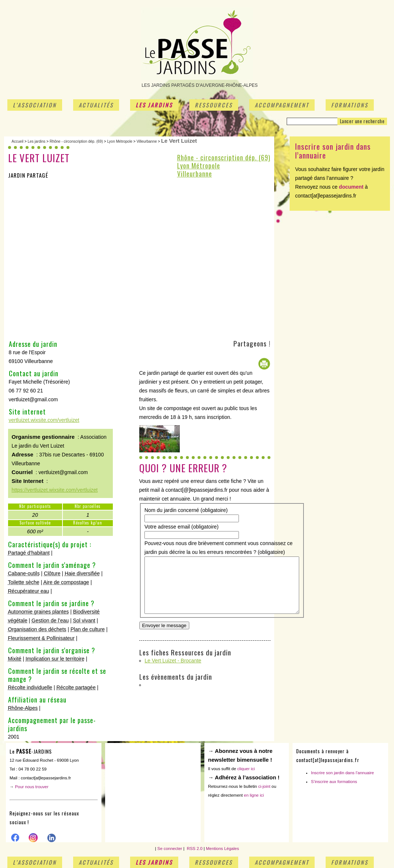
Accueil (18, 141)
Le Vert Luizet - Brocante (173, 664)
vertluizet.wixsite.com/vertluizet (44, 420)
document (351, 187)
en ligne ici (254, 795)
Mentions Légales (222, 849)
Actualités (96, 105)
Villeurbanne (146, 141)
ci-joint (264, 786)
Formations (350, 105)
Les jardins (154, 105)
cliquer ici (246, 769)
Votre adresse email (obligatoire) (182, 527)
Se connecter (170, 849)
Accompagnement (282, 105)
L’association (35, 105)
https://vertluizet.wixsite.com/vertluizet (55, 490)
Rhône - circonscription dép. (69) (76, 141)
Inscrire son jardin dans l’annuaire (343, 773)
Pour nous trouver (32, 787)
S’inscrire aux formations (334, 782)
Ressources (214, 105)
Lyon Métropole (120, 141)
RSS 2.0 (194, 849)
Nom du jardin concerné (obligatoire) (186, 510)
